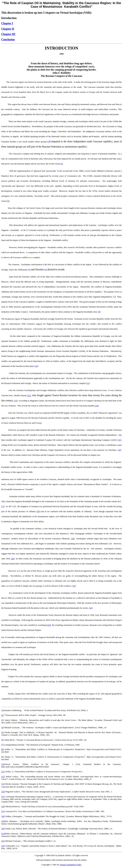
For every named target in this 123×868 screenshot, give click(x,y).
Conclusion (8, 39)
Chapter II (8, 29)
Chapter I (7, 23)
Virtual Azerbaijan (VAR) (70, 865)
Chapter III (8, 34)
